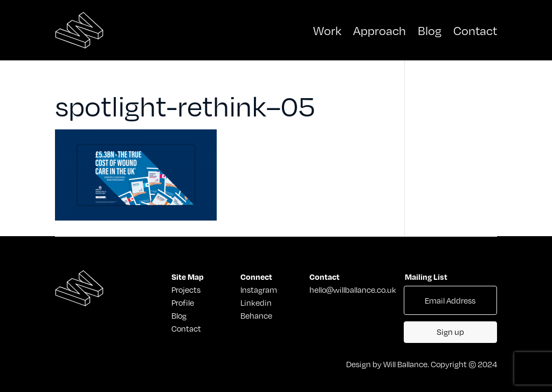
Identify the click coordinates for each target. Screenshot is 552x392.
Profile (183, 302)
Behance (256, 315)
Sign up (450, 332)
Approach (379, 30)
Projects (183, 290)
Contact (475, 30)
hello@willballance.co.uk (353, 290)
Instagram (259, 290)
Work (327, 30)
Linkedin (256, 302)
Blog (430, 30)
